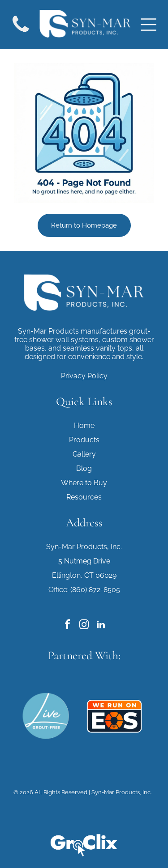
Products (84, 440)
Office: (58, 590)
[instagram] (84, 626)
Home (84, 426)
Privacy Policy (84, 376)
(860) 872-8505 (95, 590)
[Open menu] (149, 25)
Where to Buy (84, 483)
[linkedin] (101, 626)
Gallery (84, 454)
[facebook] (68, 626)
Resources (84, 497)
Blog (84, 468)
